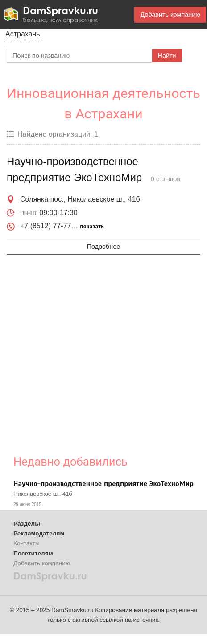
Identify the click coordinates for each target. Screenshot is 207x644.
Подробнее (104, 247)
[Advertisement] (84, 349)
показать (92, 227)
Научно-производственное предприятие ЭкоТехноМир (103, 484)
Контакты (27, 543)
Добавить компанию (170, 15)
